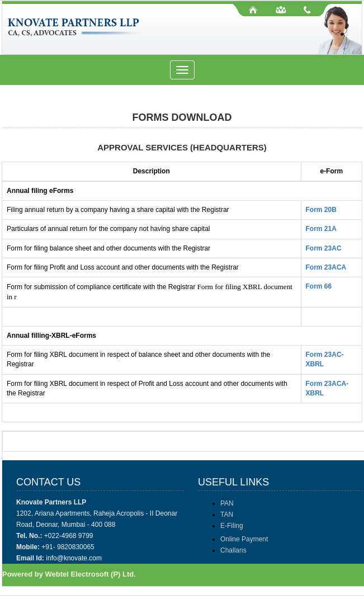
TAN (227, 515)
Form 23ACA (326, 267)
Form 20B (321, 210)
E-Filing (232, 526)
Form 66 (319, 286)
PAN (227, 503)
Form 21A (321, 229)
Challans (233, 550)
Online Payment (244, 539)
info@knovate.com (74, 558)
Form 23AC (324, 248)
